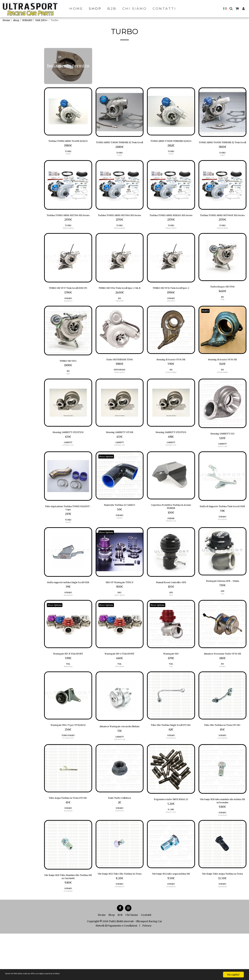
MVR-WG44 (68, 697)
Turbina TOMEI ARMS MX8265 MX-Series (171, 224)
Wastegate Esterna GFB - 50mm (222, 607)
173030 (68, 160)
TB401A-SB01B (120, 240)
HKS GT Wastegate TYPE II (120, 606)
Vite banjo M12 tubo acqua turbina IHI (171, 920)
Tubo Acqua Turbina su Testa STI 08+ (68, 842)
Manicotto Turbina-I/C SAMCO (119, 526)
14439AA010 (222, 936)
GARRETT (68, 463)
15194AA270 (120, 936)
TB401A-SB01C (171, 240)
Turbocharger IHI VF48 (222, 299)
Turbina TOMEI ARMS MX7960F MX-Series (222, 224)
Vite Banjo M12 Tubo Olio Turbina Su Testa (120, 920)
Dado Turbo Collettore (120, 839)
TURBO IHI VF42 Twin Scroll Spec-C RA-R (120, 303)
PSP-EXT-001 (171, 544)
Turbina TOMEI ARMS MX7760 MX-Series (68, 224)
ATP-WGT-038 (119, 780)
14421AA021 (68, 624)
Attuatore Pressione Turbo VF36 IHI (222, 686)
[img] (68, 112)
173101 (120, 161)
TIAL (68, 694)
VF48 (222, 313)
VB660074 (119, 318)
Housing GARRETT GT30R (119, 452)
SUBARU (27, 20)
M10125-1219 (171, 859)
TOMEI (68, 157)
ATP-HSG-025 (171, 465)
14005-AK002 (119, 620)
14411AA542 (68, 318)
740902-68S (222, 467)
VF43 (68, 393)
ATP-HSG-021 (120, 465)
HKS (120, 617)
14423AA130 (68, 857)
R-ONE (171, 856)
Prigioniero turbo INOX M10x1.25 (171, 843)
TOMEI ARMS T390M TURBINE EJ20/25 (171, 144)
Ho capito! (233, 975)
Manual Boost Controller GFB (171, 606)
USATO (207, 328)
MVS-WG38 (120, 697)
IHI (119, 316)
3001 (171, 620)
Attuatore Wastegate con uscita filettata (119, 764)
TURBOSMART (68, 776)
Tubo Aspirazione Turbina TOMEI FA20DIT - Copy (68, 530)
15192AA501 (171, 779)
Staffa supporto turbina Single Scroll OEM (68, 608)
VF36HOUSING (171, 391)
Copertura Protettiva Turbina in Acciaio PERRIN (171, 528)
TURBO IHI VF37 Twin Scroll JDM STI (68, 303)
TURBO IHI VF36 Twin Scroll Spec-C (171, 303)
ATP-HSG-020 (68, 465)
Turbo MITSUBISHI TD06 (119, 378)
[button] (231, 9)
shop (16, 20)
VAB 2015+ (41, 20)
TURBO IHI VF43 (68, 379)
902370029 (120, 853)
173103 (222, 161)
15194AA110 (222, 859)
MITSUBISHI (119, 389)
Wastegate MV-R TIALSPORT (68, 683)
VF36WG (222, 701)
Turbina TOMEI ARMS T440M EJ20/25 (68, 144)
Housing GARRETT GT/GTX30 (68, 452)
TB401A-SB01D (222, 240)
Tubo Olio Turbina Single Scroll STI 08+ (171, 763)
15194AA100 (171, 936)
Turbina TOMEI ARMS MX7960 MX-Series (119, 224)
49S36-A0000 (120, 391)
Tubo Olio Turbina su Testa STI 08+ (222, 763)
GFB (171, 617)
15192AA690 (222, 779)
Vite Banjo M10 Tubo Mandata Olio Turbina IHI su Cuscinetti (68, 922)
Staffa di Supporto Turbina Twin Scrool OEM (222, 530)
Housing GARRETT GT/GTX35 (171, 452)
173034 (171, 160)
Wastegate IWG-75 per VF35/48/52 (68, 763)
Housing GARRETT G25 (222, 453)
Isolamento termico (18, 65)
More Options (108, 477)
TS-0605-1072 (68, 779)
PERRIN (171, 542)
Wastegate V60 (171, 683)
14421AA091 (222, 545)
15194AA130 (68, 937)
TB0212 (119, 540)
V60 (171, 697)
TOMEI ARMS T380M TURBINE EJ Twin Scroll (120, 145)
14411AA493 (171, 318)
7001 (222, 623)
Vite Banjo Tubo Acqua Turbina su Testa (222, 920)
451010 (68, 545)
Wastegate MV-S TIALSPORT (120, 683)
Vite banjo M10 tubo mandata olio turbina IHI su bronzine (222, 843)
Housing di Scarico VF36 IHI (171, 378)
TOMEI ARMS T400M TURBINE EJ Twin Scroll (222, 145)
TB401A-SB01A (68, 240)
